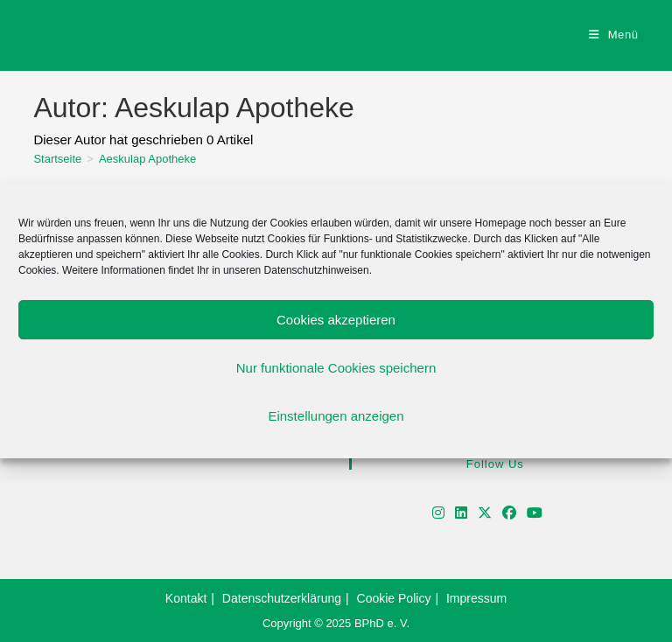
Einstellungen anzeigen (336, 416)
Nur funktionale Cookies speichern (336, 368)
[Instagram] (438, 514)
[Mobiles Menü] (614, 35)
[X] (485, 514)
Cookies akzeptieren (336, 320)
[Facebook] (509, 514)
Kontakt (186, 598)
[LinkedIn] (461, 514)
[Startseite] (57, 159)
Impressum (476, 598)
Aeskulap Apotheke (147, 159)
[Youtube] (535, 514)
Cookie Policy (394, 598)
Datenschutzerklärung (282, 598)
